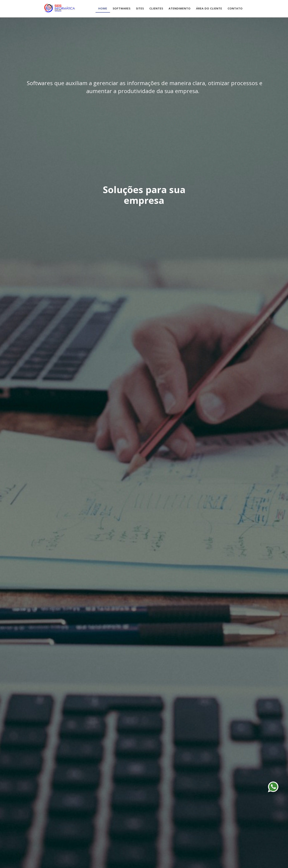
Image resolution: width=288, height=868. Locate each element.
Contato (235, 8)
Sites (140, 8)
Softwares (122, 8)
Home (103, 8)
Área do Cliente (209, 8)
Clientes (156, 8)
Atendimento (180, 8)
